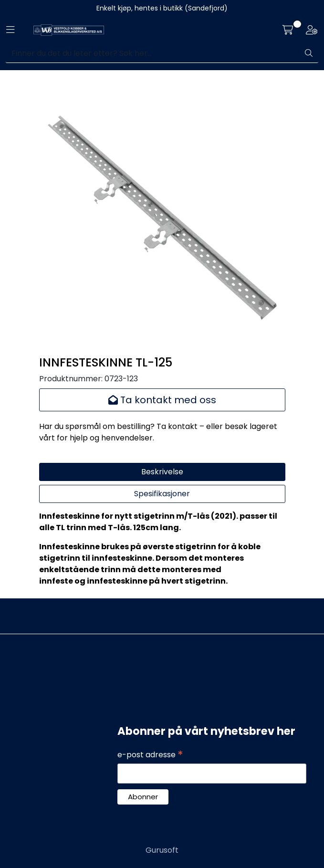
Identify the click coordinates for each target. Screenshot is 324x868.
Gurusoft (162, 850)
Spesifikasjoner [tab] (162, 494)
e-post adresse (150, 755)
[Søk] (153, 53)
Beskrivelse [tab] (162, 472)
